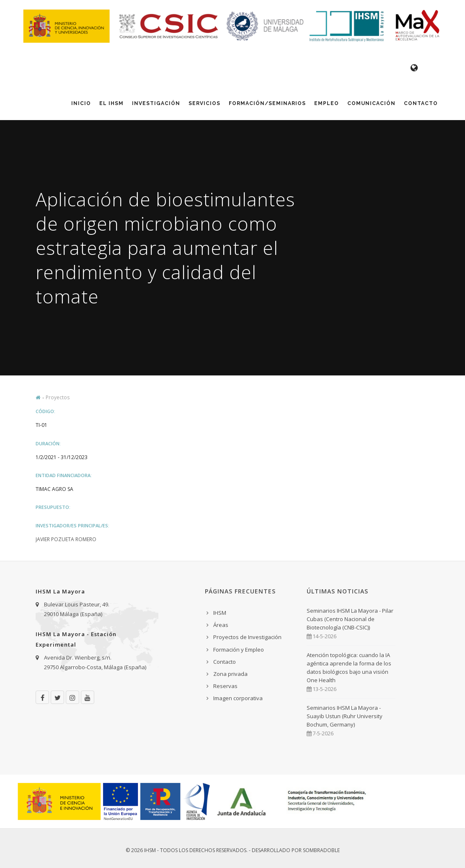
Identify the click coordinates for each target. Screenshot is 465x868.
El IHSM (111, 103)
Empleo (327, 103)
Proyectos (58, 397)
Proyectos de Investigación (247, 637)
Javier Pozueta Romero (66, 539)
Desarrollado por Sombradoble (296, 850)
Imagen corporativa (238, 698)
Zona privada (230, 674)
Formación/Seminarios (267, 103)
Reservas (225, 686)
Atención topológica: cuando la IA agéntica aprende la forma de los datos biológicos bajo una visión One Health (349, 668)
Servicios (204, 103)
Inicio (81, 103)
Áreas (221, 625)
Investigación (156, 103)
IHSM (220, 613)
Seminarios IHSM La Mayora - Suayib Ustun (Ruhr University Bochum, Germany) (345, 716)
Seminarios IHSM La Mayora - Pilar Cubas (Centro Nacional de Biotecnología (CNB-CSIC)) (350, 619)
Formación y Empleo (239, 650)
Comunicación (371, 103)
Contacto (421, 103)
